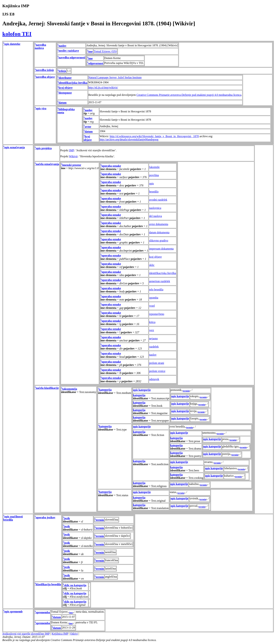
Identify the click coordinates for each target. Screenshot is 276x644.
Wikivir (73, 156)
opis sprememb (13, 612)
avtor (88, 127)
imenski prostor (72, 165)
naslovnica (155, 208)
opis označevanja (15, 147)
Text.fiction (158, 435)
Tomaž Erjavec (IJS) (105, 51)
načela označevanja (48, 164)
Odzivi (74, 634)
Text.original (158, 501)
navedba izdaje (45, 70)
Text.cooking (196, 478)
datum (62, 103)
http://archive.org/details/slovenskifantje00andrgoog (129, 139)
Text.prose (194, 441)
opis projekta (44, 148)
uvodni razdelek (158, 200)
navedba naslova (40, 46)
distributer (65, 78)
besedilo (154, 192)
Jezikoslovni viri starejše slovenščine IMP (26, 634)
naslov (62, 46)
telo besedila (156, 290)
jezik (67, 518)
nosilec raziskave (69, 51)
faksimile (154, 167)
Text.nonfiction (160, 464)
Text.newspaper (160, 421)
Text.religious (159, 486)
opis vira (41, 108)
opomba (154, 298)
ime (91, 52)
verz (152, 330)
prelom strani (157, 363)
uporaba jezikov (46, 517)
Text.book (157, 406)
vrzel (152, 306)
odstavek (154, 379)
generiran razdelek (160, 281)
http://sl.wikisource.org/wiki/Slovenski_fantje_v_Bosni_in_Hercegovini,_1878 (154, 136)
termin (186, 391)
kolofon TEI (17, 34)
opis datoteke (12, 44)
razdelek (154, 347)
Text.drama (195, 449)
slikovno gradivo (159, 241)
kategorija (105, 390)
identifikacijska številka (73, 83)
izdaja (62, 71)
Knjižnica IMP (60, 634)
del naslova (155, 216)
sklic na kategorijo (75, 585)
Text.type (121, 430)
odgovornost (96, 63)
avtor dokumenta (159, 224)
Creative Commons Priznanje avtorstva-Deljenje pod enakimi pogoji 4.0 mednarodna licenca (189, 95)
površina (154, 175)
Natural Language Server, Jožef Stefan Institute (115, 77)
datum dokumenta (159, 232)
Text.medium (124, 393)
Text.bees (194, 470)
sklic (152, 265)
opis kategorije (142, 390)
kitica (152, 322)
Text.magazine (159, 413)
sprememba (43, 612)
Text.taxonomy (88, 392)
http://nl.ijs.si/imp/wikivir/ (103, 87)
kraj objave (66, 88)
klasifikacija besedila (48, 584)
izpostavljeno (157, 314)
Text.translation (160, 508)
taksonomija (70, 389)
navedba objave (45, 77)
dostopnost (65, 93)
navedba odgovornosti (72, 58)
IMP (71, 150)
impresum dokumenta (161, 249)
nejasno (153, 338)
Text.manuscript (160, 398)
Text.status (122, 495)
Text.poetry (195, 456)
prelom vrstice (157, 371)
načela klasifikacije (47, 388)
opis (151, 183)
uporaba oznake (111, 166)
